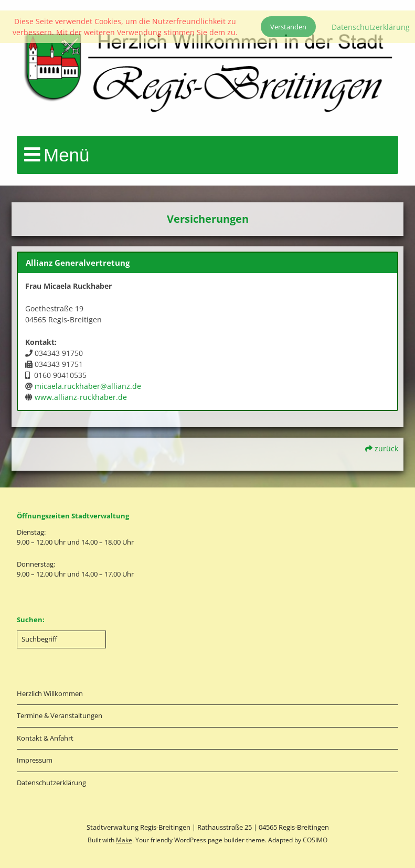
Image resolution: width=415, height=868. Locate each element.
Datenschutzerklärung (51, 783)
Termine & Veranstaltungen (60, 715)
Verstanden (288, 27)
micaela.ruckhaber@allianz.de (88, 386)
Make (124, 840)
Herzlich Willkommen (50, 693)
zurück (382, 448)
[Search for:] (61, 639)
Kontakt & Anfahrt (45, 738)
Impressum (35, 760)
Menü (67, 155)
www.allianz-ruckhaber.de (81, 397)
